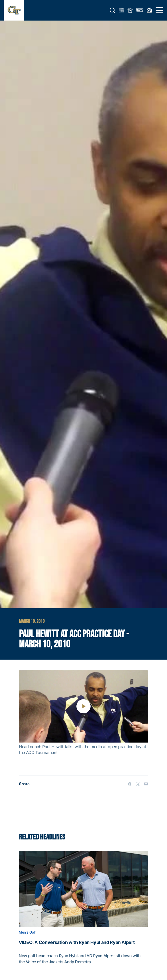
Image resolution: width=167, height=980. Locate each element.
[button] (113, 10)
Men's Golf (27, 932)
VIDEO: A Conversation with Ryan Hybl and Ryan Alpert (77, 942)
